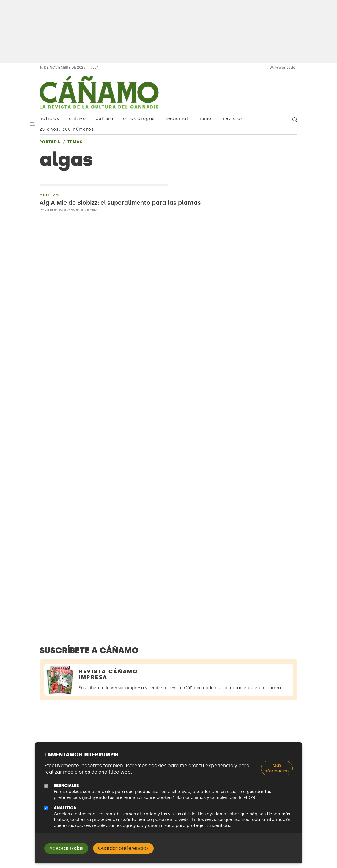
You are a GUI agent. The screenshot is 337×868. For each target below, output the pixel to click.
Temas (75, 142)
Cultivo (77, 119)
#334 (95, 68)
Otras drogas (139, 119)
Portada (50, 142)
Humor (206, 119)
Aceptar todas (66, 848)
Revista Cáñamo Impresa (108, 674)
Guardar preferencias (123, 848)
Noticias (49, 119)
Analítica (65, 808)
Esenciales (66, 786)
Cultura (105, 119)
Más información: (277, 768)
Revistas (233, 119)
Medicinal (176, 119)
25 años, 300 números (67, 129)
